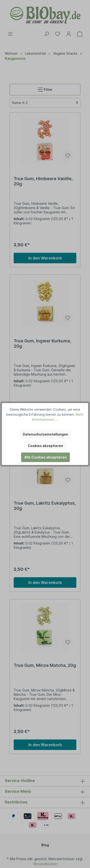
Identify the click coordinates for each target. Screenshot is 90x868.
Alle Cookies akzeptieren (45, 457)
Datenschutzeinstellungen (45, 434)
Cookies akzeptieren (45, 446)
